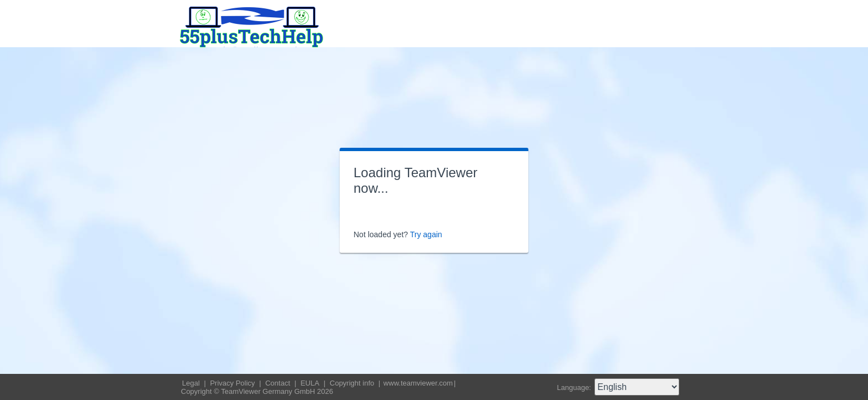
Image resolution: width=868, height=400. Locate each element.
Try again (426, 234)
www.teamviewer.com (418, 383)
